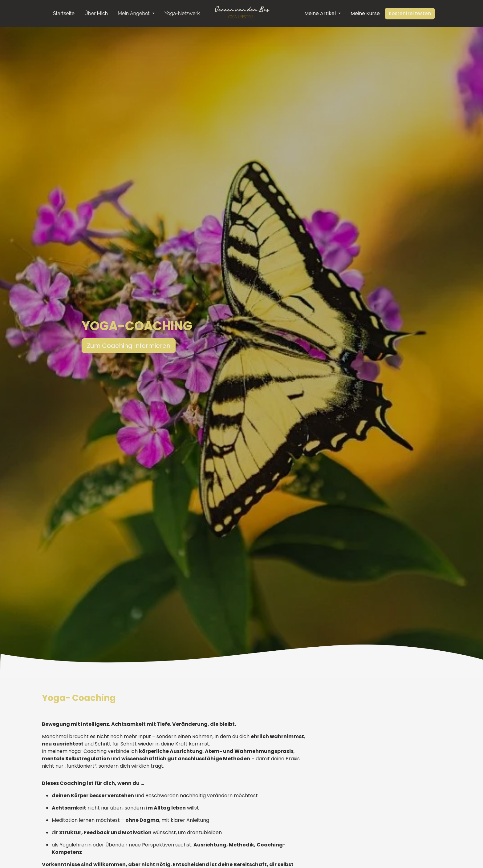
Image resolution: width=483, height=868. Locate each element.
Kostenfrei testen (410, 13)
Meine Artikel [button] (321, 13)
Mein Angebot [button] (134, 13)
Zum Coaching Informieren (123, 346)
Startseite (64, 13)
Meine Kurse (365, 13)
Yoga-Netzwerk (182, 13)
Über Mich (96, 13)
